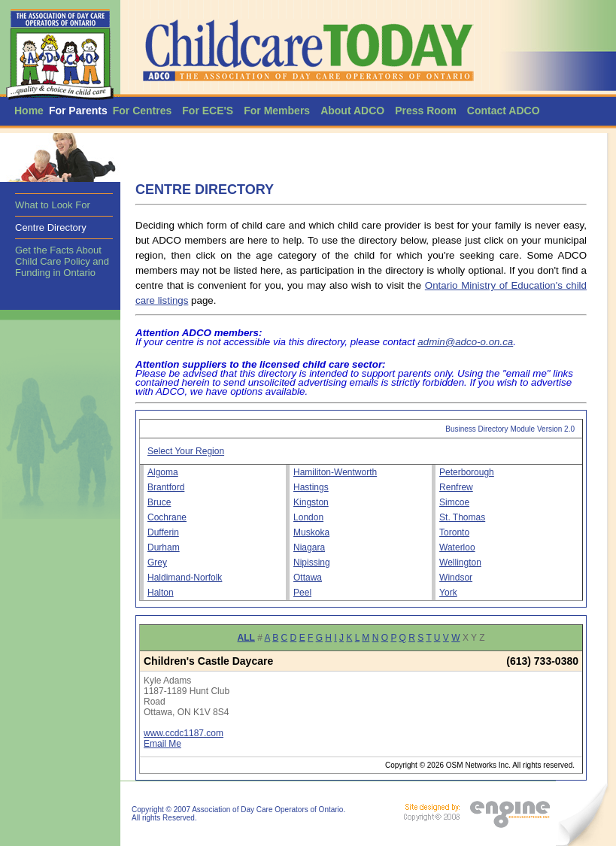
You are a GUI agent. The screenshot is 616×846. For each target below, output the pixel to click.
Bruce (159, 502)
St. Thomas (462, 517)
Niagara (309, 547)
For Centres (143, 111)
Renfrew (456, 487)
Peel (302, 593)
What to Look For (53, 205)
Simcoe (454, 502)
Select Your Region (186, 451)
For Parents (78, 111)
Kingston (311, 502)
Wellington (460, 562)
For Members (277, 111)
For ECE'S (208, 111)
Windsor (456, 578)
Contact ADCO (504, 111)
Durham (164, 547)
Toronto (454, 532)
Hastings (311, 487)
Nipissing (312, 562)
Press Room (426, 111)
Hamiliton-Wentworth (335, 472)
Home (29, 111)
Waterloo (457, 547)
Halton (161, 593)
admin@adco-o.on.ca (465, 342)
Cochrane (167, 517)
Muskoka (311, 532)
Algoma (163, 472)
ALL (246, 638)
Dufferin (163, 532)
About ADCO (352, 111)
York (448, 593)
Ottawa (308, 578)
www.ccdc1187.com (184, 733)
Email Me (162, 744)
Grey (157, 562)
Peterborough (467, 472)
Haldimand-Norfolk (185, 578)
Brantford (166, 487)
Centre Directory (51, 227)
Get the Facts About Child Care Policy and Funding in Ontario (62, 261)
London (308, 517)
